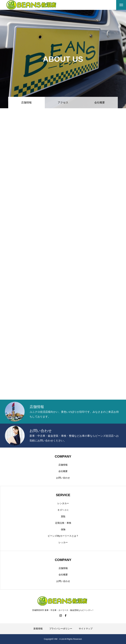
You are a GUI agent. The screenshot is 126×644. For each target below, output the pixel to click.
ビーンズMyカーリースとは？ (63, 536)
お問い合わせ (63, 478)
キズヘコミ (63, 510)
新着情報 (38, 629)
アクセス (63, 102)
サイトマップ (86, 629)
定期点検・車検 (63, 523)
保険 (63, 529)
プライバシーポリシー (61, 629)
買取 (63, 516)
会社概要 (100, 102)
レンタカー (63, 503)
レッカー (63, 542)
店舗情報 (63, 465)
